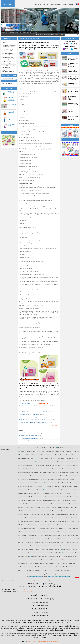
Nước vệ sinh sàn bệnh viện (48, 448)
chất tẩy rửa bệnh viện (53, 406)
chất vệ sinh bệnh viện (33, 406)
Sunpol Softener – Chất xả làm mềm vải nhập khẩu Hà (59, 483)
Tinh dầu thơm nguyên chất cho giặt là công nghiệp (50, 458)
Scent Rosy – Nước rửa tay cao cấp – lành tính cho (54, 525)
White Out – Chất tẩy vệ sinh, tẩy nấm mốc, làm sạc (54, 511)
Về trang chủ (21, 448)
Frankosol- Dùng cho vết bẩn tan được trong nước (11, 99)
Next (77, 21)
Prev (3, 21)
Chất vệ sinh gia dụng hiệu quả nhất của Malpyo (42, 563)
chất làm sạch (51, 407)
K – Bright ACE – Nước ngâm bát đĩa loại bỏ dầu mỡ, (57, 500)
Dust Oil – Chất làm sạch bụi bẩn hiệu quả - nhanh (56, 507)
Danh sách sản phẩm (21, 590)
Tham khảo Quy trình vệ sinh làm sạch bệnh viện (34, 42)
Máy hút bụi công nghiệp (8, 78)
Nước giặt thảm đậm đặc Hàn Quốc (55, 451)
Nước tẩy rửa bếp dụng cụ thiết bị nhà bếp (33, 451)
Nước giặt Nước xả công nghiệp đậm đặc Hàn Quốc (39, 455)
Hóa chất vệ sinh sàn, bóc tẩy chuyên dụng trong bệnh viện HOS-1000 (34, 412)
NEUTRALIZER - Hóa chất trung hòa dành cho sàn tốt (46, 556)
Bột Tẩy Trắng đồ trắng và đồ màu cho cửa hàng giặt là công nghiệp (33, 422)
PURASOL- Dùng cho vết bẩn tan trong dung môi (11, 93)
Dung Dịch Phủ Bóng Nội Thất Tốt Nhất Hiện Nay (73, 91)
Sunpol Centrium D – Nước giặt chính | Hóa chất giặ (55, 479)
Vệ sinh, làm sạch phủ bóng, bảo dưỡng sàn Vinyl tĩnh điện (32, 441)
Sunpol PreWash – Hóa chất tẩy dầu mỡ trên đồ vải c (54, 476)
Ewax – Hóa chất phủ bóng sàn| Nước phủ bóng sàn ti (49, 542)
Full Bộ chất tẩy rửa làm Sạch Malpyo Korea (36, 570)
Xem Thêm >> (56, 426)
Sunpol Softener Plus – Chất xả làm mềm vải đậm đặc (54, 472)
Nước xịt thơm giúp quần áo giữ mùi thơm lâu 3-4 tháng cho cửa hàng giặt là (35, 420)
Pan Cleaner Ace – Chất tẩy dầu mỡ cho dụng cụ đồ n (56, 493)
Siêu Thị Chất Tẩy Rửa (33, 641)
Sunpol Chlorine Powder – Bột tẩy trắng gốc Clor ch (50, 465)
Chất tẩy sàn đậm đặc (33, 448)
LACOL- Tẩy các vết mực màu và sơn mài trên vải (11, 126)
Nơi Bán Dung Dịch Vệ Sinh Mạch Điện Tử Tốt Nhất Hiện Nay (73, 118)
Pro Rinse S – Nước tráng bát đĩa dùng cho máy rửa (57, 504)
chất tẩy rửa (56, 407)
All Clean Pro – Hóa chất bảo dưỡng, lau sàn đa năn (52, 535)
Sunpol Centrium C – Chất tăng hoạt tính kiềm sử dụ (58, 486)
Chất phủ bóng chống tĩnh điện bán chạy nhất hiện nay (73, 105)
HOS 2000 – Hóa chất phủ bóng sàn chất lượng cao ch (51, 539)
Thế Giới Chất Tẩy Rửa (43, 641)
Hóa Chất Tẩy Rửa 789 (53, 641)
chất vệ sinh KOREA (27, 86)
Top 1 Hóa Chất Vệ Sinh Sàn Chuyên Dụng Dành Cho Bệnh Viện (33, 417)
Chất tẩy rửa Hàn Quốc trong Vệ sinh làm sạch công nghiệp (32, 433)
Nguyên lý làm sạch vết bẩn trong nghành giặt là (30, 414)
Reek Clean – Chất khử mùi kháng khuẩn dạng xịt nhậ (55, 518)
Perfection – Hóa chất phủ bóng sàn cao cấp (48, 549)
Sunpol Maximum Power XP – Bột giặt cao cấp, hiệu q (50, 469)
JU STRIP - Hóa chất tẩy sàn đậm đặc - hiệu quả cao (44, 560)
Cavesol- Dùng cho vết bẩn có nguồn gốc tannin (11, 112)
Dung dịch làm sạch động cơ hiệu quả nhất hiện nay (73, 98)
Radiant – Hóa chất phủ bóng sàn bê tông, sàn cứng (49, 546)
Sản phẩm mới (11, 119)
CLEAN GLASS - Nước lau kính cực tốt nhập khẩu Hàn (52, 528)
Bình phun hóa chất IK (28, 458)
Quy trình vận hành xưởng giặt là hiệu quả (28, 436)
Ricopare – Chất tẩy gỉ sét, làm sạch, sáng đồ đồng (54, 514)
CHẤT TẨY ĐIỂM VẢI (7, 83)
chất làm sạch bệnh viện (43, 406)
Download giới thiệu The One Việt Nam (25, 592)
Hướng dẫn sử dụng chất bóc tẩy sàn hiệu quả (29, 438)
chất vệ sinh (45, 407)
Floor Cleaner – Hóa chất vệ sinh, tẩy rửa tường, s (59, 497)
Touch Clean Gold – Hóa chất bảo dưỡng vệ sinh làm (52, 532)
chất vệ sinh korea (25, 406)
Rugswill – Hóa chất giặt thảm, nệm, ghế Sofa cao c (57, 490)
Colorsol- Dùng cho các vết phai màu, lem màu (12, 106)
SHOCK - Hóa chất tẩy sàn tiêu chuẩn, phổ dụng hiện (47, 553)
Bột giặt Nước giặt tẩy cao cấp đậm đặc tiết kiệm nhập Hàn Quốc (9, 71)
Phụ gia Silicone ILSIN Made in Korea (60, 570)
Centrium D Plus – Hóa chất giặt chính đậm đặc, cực (50, 462)
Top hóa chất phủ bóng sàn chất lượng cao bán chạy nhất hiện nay (73, 58)
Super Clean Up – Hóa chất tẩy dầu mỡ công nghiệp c (55, 521)
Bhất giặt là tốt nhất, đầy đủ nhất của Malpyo (40, 567)
